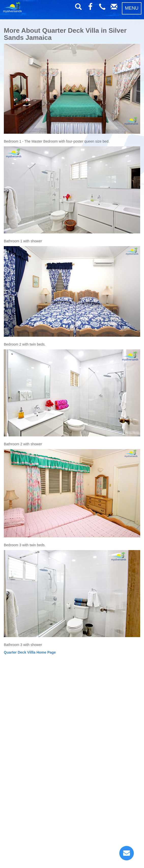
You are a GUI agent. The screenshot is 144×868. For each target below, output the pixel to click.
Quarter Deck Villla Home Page (30, 652)
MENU (132, 8)
